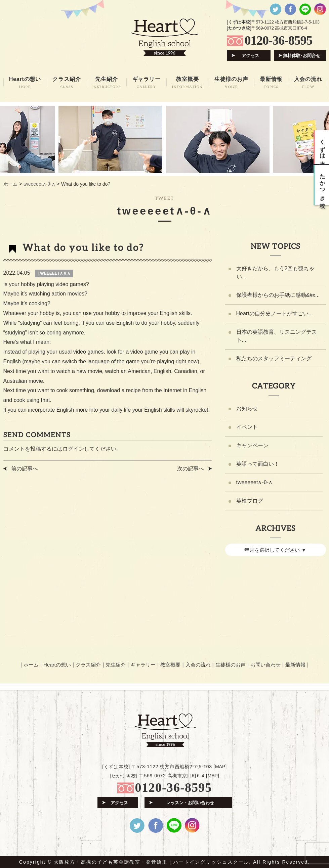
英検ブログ (250, 501)
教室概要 (170, 665)
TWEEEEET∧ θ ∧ (54, 273)
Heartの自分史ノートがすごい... (275, 313)
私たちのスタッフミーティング (274, 358)
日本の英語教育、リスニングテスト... (277, 336)
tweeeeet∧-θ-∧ (255, 482)
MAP (220, 767)
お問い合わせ (265, 665)
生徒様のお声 (231, 665)
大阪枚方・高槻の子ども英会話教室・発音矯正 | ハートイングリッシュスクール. (152, 862)
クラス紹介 (88, 665)
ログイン (73, 449)
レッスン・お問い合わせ (190, 803)
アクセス (250, 56)
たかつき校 (322, 185)
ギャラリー (143, 665)
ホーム (31, 665)
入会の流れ (198, 665)
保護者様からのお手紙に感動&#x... (278, 295)
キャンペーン (252, 445)
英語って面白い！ (258, 464)
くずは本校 (322, 147)
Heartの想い (57, 665)
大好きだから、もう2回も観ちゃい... (275, 272)
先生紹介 (116, 665)
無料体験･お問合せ (302, 56)
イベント (247, 427)
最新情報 (295, 665)
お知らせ (247, 408)
